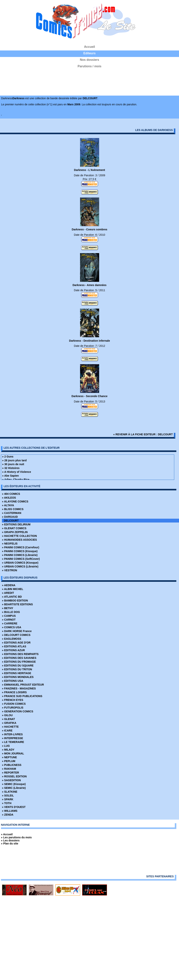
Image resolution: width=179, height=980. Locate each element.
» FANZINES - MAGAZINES (19, 688)
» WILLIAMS (10, 811)
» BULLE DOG (11, 612)
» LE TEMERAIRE (13, 742)
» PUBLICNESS (12, 765)
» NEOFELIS (10, 544)
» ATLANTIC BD (12, 597)
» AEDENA (9, 585)
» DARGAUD (10, 517)
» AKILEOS (9, 498)
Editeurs (89, 53)
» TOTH (7, 803)
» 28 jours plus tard (14, 460)
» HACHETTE (10, 727)
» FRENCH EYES (13, 700)
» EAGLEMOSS (12, 639)
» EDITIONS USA (13, 681)
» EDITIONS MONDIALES (18, 677)
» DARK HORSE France (17, 631)
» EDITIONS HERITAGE (17, 673)
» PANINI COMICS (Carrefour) (21, 547)
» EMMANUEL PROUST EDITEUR (23, 685)
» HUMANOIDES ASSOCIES (19, 540)
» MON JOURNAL (13, 753)
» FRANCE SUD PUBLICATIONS (22, 696)
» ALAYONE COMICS (15, 501)
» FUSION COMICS (14, 704)
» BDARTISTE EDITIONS (17, 604)
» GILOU (7, 715)
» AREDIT (8, 593)
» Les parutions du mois (16, 837)
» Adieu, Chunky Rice (16, 479)
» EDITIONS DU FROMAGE (19, 662)
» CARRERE (10, 623)
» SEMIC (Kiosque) (14, 784)
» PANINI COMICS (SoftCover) (21, 559)
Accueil (89, 47)
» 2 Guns (8, 457)
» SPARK (8, 799)
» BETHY (8, 608)
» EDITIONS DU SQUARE (18, 666)
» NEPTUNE (9, 757)
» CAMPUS (9, 616)
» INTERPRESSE (12, 738)
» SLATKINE (10, 792)
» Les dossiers (10, 840)
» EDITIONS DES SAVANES (19, 658)
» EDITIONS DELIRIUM (16, 524)
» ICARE (7, 731)
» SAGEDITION (11, 780)
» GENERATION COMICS (18, 711)
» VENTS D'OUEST (14, 807)
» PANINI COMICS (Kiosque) (20, 551)
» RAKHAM (9, 769)
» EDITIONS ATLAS (14, 646)
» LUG (6, 746)
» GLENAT (8, 719)
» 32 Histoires (11, 468)
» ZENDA (8, 815)
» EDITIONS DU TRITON (17, 669)
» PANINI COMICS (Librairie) (20, 555)
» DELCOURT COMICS (16, 635)
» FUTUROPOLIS (13, 708)
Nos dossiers (89, 60)
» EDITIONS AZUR (13, 650)
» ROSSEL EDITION (14, 776)
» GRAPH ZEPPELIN (15, 532)
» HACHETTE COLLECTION (19, 536)
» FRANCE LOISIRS (14, 692)
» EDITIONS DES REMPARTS (20, 654)
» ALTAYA (8, 505)
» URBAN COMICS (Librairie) (20, 566)
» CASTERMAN (12, 513)
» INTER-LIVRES (12, 734)
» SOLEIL (8, 796)
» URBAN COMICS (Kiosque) (20, 563)
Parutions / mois (89, 66)
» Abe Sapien (10, 476)
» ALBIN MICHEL (13, 589)
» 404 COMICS (11, 494)
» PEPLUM (9, 761)
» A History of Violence (17, 472)
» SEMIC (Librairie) (14, 788)
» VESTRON (9, 570)
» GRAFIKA (9, 723)
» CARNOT (9, 620)
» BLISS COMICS (13, 509)
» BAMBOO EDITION (15, 601)
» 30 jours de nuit (13, 464)
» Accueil (7, 834)
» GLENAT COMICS (14, 528)
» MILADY (8, 750)
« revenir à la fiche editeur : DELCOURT (143, 434)
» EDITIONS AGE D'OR (16, 643)
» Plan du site (10, 843)
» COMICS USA (12, 627)
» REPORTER (10, 773)
